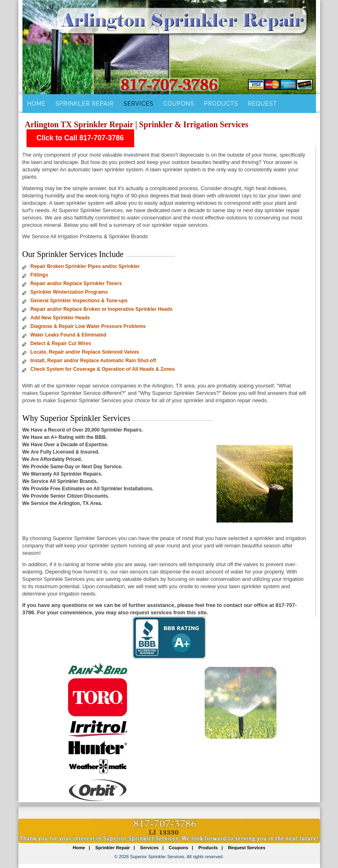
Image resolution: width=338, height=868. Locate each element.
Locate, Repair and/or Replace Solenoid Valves (85, 352)
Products (221, 104)
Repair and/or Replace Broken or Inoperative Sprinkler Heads (102, 309)
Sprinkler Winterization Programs (69, 292)
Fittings (39, 275)
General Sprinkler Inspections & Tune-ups (79, 301)
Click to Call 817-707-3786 (80, 138)
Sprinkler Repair (85, 104)
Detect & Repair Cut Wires (61, 343)
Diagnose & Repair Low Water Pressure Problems (88, 326)
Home (37, 104)
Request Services (247, 848)
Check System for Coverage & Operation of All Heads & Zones (103, 369)
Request (262, 104)
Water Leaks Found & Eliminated (68, 335)
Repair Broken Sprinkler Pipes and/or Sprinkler (85, 266)
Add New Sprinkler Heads (60, 318)
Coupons (179, 104)
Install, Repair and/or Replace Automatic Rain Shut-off (93, 361)
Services (138, 104)
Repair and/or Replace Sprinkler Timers (76, 283)
